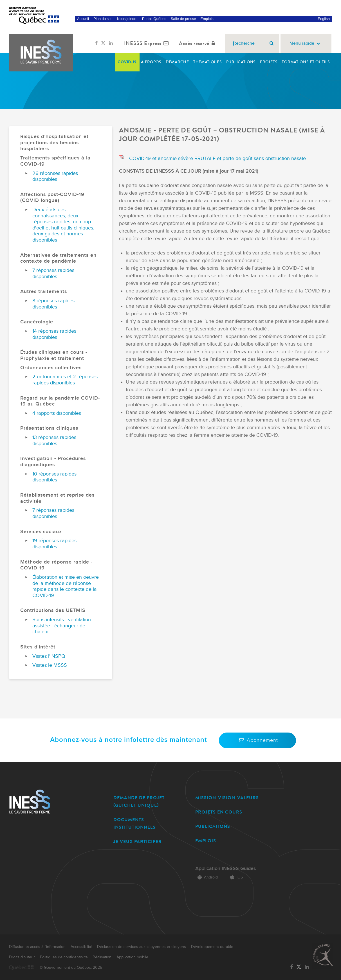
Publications (241, 62)
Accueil (83, 19)
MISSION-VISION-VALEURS (227, 798)
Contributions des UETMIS (53, 610)
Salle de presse (183, 19)
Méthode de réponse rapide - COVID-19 (56, 565)
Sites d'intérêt (38, 647)
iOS (235, 877)
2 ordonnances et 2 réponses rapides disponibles (65, 380)
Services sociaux (41, 532)
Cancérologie (37, 322)
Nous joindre (127, 19)
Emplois (207, 19)
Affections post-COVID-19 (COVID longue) (52, 198)
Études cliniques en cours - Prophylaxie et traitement (54, 355)
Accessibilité (81, 947)
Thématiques (208, 62)
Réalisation (102, 957)
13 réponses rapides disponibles (54, 441)
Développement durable (212, 947)
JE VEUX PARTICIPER (138, 842)
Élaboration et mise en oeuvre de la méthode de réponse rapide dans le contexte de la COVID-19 (66, 586)
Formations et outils (306, 62)
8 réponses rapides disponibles (53, 304)
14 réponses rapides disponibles (54, 334)
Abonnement (257, 740)
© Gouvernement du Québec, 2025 (71, 968)
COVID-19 (127, 62)
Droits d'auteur (22, 957)
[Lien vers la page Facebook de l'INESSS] (96, 43)
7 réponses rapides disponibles (53, 273)
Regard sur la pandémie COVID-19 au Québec (60, 401)
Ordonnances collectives (51, 368)
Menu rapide (306, 43)
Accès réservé (198, 43)
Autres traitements (44, 291)
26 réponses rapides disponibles (55, 176)
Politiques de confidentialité (64, 957)
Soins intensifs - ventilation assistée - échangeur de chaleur (62, 626)
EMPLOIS (206, 841)
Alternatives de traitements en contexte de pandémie (58, 258)
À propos (151, 62)
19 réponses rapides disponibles (54, 544)
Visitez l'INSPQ (49, 656)
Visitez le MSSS (50, 665)
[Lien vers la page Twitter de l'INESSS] (103, 43)
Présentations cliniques (49, 428)
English (324, 19)
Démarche (177, 62)
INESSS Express (148, 43)
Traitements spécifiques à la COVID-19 (55, 161)
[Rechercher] (272, 43)
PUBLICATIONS (213, 826)
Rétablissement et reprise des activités (57, 498)
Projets (269, 62)
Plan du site (103, 19)
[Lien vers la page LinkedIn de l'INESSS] (111, 43)
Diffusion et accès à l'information (37, 947)
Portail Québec (154, 19)
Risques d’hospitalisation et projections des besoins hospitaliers (54, 143)
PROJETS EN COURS (219, 812)
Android (207, 877)
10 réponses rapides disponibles (54, 477)
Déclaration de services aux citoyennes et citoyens (142, 947)
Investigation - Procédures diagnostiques (53, 462)
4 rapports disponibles (57, 413)
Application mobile (132, 957)
